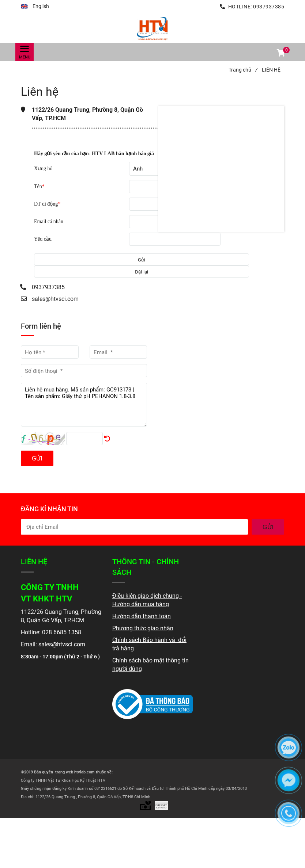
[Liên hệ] (152, 28)
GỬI (268, 527)
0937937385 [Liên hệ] (269, 7)
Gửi (37, 458)
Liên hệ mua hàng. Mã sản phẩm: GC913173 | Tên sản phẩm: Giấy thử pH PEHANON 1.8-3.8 (84, 405)
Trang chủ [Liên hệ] (243, 70)
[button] (35, 7)
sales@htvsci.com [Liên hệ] (55, 299)
